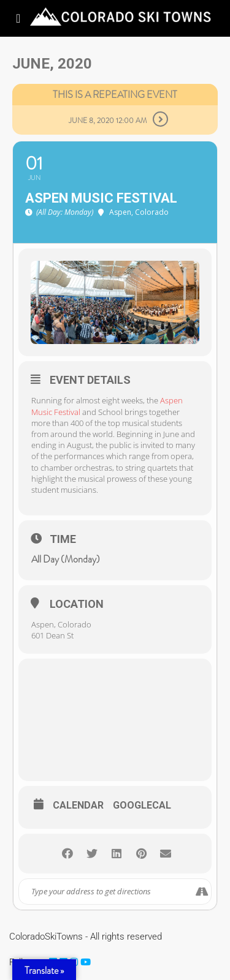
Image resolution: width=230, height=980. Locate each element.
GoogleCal (142, 806)
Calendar (78, 806)
